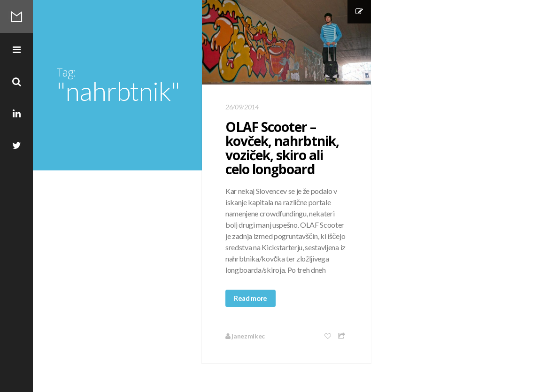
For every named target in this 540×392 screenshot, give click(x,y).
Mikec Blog (16, 16)
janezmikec (245, 336)
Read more (251, 298)
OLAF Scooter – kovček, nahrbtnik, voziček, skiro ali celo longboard (282, 148)
